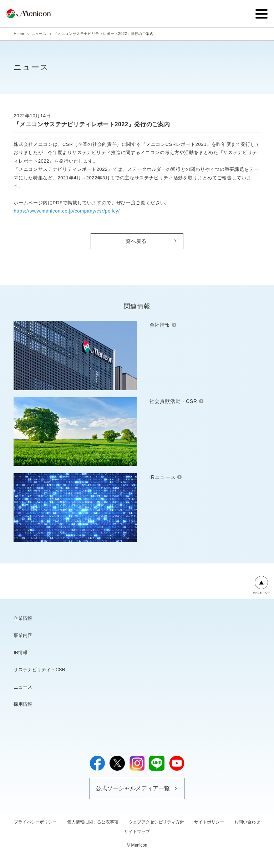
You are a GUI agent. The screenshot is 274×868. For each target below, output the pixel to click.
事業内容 (23, 635)
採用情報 (23, 704)
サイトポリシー (209, 822)
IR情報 (21, 652)
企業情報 (23, 618)
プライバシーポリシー (35, 822)
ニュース (39, 34)
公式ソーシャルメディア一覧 (133, 788)
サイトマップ (137, 832)
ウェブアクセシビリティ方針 (156, 822)
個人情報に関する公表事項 (93, 822)
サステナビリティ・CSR (39, 670)
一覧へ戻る (133, 241)
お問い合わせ (247, 822)
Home (19, 34)
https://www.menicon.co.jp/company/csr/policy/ (67, 211)
